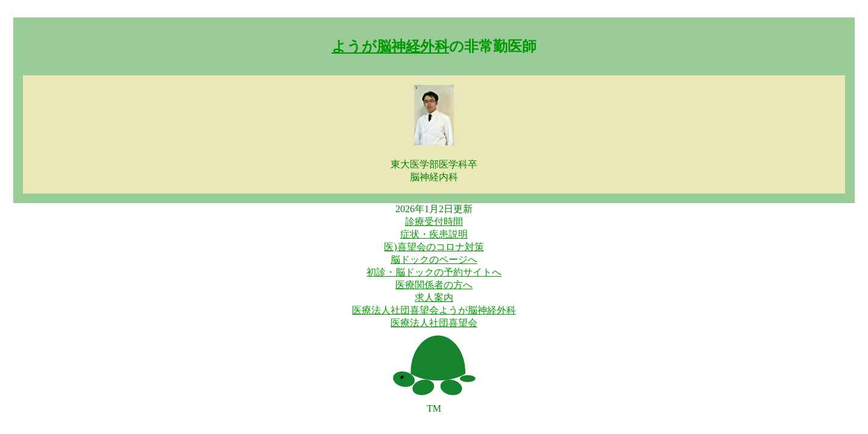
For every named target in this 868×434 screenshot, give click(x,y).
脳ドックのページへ (434, 259)
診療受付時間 (434, 222)
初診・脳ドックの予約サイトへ (434, 272)
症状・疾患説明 (434, 234)
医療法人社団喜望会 (434, 323)
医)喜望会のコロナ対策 (434, 247)
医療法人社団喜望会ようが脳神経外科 (434, 310)
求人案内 (434, 297)
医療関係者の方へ (434, 285)
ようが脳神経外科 (390, 46)
